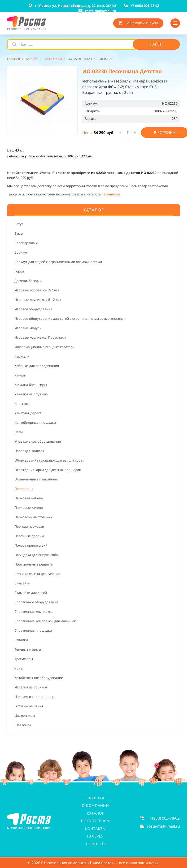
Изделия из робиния (31, 687)
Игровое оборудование (33, 309)
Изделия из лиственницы (35, 697)
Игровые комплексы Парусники (40, 338)
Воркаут (21, 253)
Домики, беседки (28, 281)
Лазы (19, 432)
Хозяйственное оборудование (39, 678)
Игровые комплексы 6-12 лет (38, 300)
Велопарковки (26, 243)
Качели (20, 375)
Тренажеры (24, 659)
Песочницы (24, 489)
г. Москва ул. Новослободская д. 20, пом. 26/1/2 (72, 6)
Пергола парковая (29, 527)
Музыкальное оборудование (38, 442)
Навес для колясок (29, 451)
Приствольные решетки (34, 564)
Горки (19, 271)
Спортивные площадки (33, 631)
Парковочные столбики (33, 517)
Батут (19, 224)
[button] (42, 101)
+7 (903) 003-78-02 (163, 818)
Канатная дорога (28, 413)
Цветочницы (25, 716)
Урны (19, 668)
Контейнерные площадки (35, 423)
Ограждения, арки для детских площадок (48, 470)
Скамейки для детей (31, 593)
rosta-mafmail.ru (163, 826)
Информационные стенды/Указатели (44, 347)
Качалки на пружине (31, 394)
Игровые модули (28, 328)
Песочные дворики (30, 536)
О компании (96, 806)
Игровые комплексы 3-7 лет (37, 290)
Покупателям (95, 821)
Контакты (96, 829)
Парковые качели (29, 508)
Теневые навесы (28, 650)
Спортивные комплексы (34, 612)
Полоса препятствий (31, 546)
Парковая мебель (29, 498)
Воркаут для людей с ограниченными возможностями (58, 262)
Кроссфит (22, 404)
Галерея (96, 836)
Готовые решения (29, 706)
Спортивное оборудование (36, 602)
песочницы (111, 194)
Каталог (96, 813)
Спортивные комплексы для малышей (45, 621)
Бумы (19, 234)
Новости (96, 844)
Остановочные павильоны (36, 479)
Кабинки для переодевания (37, 366)
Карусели (22, 356)
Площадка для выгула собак (37, 555)
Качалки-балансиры (31, 385)
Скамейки (22, 583)
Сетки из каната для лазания (37, 574)
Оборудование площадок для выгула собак (49, 460)
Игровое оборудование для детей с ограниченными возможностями (70, 319)
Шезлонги (23, 725)
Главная (95, 798)
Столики (21, 640)
